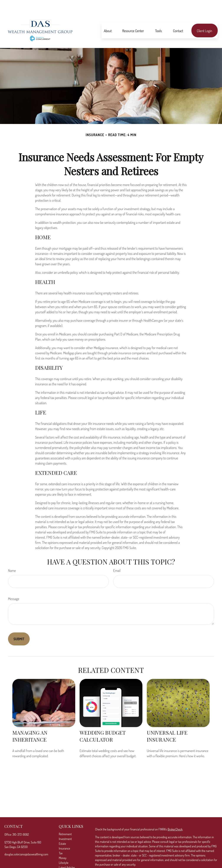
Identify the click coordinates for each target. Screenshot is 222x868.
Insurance (64, 835)
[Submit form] (19, 626)
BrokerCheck (175, 816)
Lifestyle (64, 850)
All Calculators (67, 864)
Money (63, 845)
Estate (62, 831)
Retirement (65, 821)
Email (117, 558)
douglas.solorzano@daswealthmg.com (26, 841)
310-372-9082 (21, 821)
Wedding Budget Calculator (102, 723)
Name (12, 558)
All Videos (64, 859)
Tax (61, 840)
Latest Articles (67, 854)
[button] (108, 17)
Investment (65, 826)
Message (14, 586)
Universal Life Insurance (167, 723)
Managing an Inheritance (30, 723)
